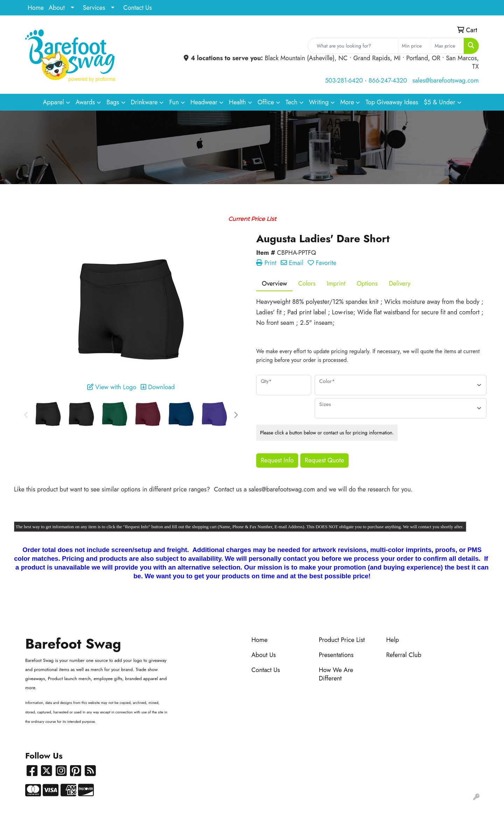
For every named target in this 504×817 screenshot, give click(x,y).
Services (94, 8)
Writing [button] (319, 102)
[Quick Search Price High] (447, 46)
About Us (264, 655)
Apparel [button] (53, 102)
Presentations (336, 655)
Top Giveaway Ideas (392, 102)
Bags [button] (113, 102)
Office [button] (266, 102)
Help (393, 640)
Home (36, 8)
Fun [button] (174, 102)
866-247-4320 (388, 81)
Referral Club (404, 655)
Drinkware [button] (144, 102)
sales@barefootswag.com (446, 81)
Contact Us (137, 8)
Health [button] (237, 102)
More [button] (347, 102)
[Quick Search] (353, 46)
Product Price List (342, 640)
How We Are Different (336, 674)
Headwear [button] (204, 102)
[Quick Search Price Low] (415, 46)
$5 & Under (440, 102)
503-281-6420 (344, 81)
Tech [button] (292, 102)
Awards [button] (85, 102)
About (57, 8)
